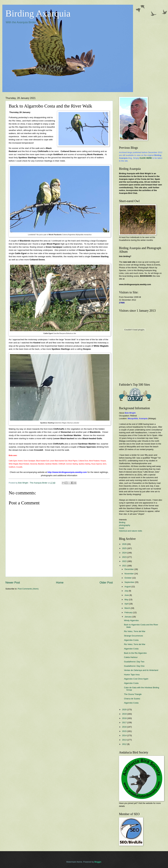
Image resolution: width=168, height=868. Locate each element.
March (127, 608)
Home (60, 583)
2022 (125, 561)
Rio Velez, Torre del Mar (135, 631)
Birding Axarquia (38, 13)
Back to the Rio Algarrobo (135, 653)
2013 (125, 740)
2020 (125, 710)
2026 (125, 544)
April (127, 604)
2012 (125, 744)
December (129, 569)
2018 (125, 718)
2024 (125, 553)
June (127, 595)
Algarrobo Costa (131, 640)
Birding (122, 522)
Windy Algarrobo (131, 620)
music (122, 528)
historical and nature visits (131, 531)
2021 (125, 566)
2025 (125, 548)
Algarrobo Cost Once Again (136, 679)
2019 (125, 714)
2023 (125, 557)
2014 (125, 735)
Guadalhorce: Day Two (134, 662)
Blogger (98, 862)
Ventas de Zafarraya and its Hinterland (141, 670)
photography (125, 525)
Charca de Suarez (132, 699)
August (128, 587)
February (129, 612)
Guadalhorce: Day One (134, 666)
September (130, 582)
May (127, 600)
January (128, 617)
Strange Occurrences (133, 636)
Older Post (106, 583)
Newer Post (13, 583)
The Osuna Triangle (133, 694)
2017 (125, 722)
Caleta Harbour (131, 657)
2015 (125, 731)
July (126, 591)
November (129, 574)
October (128, 578)
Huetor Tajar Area (132, 675)
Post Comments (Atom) (28, 589)
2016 (125, 727)
